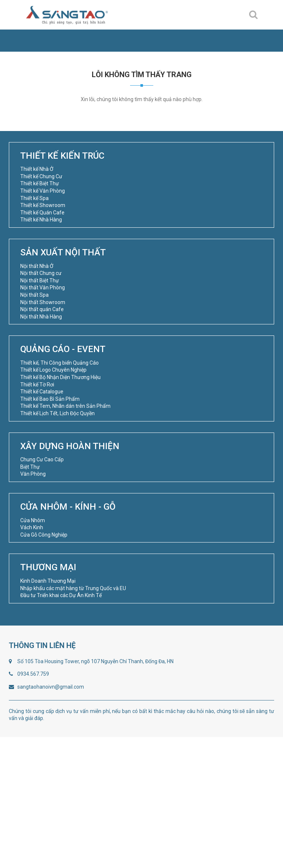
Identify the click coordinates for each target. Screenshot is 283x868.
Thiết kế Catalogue (42, 392)
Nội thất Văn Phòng (43, 287)
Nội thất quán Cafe (42, 309)
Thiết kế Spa (34, 198)
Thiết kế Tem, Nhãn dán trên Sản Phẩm (65, 406)
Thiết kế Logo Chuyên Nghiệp (53, 370)
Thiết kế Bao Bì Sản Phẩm (50, 399)
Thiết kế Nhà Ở (37, 169)
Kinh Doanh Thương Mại (48, 581)
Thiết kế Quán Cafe (42, 213)
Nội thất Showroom (43, 302)
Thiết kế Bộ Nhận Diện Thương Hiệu (60, 377)
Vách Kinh (32, 527)
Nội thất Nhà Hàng (41, 317)
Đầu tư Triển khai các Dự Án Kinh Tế (61, 595)
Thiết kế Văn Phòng (43, 191)
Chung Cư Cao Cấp (42, 459)
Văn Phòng (33, 474)
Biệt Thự (30, 467)
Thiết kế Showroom (43, 205)
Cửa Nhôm (33, 520)
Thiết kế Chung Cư (41, 176)
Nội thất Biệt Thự (40, 280)
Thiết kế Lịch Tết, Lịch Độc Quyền (57, 413)
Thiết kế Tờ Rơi (37, 385)
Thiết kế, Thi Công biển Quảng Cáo (60, 363)
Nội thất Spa (34, 295)
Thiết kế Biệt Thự (40, 183)
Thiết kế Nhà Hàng (41, 220)
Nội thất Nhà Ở (37, 266)
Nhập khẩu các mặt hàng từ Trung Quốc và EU (73, 588)
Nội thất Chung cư (41, 273)
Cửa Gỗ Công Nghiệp (44, 535)
